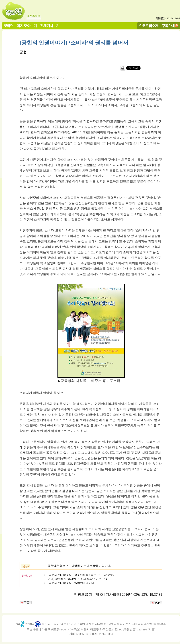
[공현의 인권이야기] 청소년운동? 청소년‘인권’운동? (81, 575)
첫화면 (8, 26)
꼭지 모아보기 (27, 26)
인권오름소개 (149, 26)
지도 (151, 629)
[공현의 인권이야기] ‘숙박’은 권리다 (71, 583)
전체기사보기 (50, 26)
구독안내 (168, 26)
